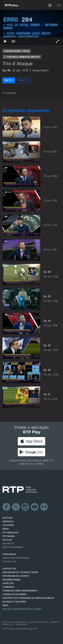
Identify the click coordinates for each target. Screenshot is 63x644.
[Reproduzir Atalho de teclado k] (5, 41)
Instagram (25, 507)
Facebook (7, 507)
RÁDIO (6, 529)
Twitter (16, 507)
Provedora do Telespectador (20, 572)
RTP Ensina (9, 536)
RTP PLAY (8, 540)
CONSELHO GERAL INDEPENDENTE (20, 591)
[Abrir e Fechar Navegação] (59, 5)
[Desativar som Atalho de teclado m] (13, 41)
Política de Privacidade (14, 622)
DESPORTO (8, 521)
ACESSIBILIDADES (12, 580)
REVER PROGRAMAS (13, 547)
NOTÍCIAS (8, 518)
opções (9, 93)
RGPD (5, 605)
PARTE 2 (24, 80)
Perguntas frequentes (16, 558)
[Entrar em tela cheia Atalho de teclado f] (58, 41)
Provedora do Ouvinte (16, 576)
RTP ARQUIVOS (10, 533)
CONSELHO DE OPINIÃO (15, 594)
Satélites (8, 583)
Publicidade (21, 624)
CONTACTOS (9, 569)
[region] (32, 28)
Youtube (35, 507)
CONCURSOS (9, 554)
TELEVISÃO (8, 525)
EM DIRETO (8, 544)
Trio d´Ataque (18, 64)
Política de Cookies (38, 622)
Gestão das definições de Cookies (22, 609)
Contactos (9, 562)
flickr (44, 507)
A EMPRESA (8, 587)
